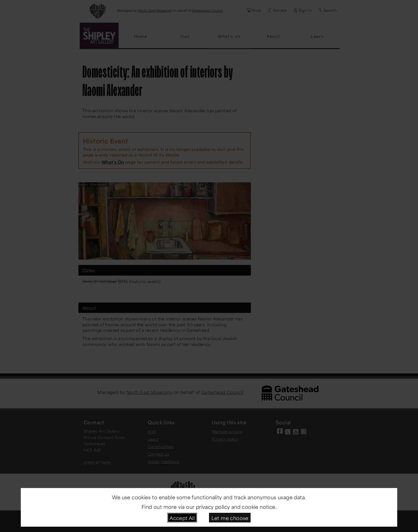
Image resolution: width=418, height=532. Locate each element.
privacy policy (213, 506)
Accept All (182, 517)
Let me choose (230, 517)
